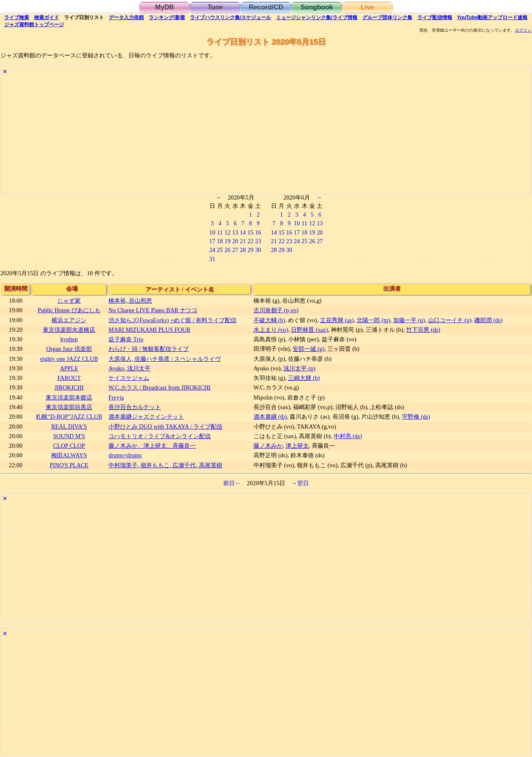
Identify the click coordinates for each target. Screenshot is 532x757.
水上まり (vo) (271, 330)
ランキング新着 (167, 17)
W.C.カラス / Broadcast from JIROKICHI (159, 387)
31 (212, 259)
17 (212, 241)
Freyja (116, 397)
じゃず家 (69, 301)
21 (243, 241)
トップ (34, 25)
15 (250, 232)
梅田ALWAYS (69, 455)
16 (258, 232)
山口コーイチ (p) (450, 320)
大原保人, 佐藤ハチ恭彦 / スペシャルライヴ (165, 359)
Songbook (317, 7)
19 (227, 241)
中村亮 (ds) (348, 436)
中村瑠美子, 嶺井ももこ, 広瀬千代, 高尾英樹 (165, 465)
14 (243, 232)
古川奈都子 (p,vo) (276, 310)
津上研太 (297, 446)
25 (220, 250)
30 (258, 250)
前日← (232, 483)
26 (227, 250)
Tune (215, 7)
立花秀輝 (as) (337, 320)
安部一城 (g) (308, 349)
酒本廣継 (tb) (270, 417)
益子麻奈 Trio (126, 339)
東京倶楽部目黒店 (69, 407)
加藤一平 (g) (409, 320)
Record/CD (266, 7)
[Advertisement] (250, 136)
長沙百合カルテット (135, 407)
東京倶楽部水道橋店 (69, 330)
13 (235, 232)
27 (235, 250)
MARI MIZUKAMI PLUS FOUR (149, 330)
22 (250, 241)
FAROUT (69, 378)
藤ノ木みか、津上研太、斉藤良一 (152, 446)
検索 (17, 17)
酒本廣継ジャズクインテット (146, 417)
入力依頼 (126, 17)
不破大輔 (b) (269, 320)
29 (250, 250)
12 (227, 232)
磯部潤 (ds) (488, 320)
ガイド (47, 17)
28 (243, 250)
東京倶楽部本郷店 (69, 397)
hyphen (69, 339)
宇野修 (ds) (416, 417)
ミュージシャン (316, 17)
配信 (435, 17)
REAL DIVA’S (69, 427)
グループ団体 (387, 17)
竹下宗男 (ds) (423, 330)
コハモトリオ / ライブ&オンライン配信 (160, 436)
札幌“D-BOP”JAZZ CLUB (69, 417)
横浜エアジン (69, 320)
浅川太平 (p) (299, 368)
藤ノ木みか (268, 446)
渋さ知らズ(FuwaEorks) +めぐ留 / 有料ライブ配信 (172, 320)
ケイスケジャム (129, 378)
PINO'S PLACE (69, 465)
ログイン (523, 30)
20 (235, 241)
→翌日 (300, 483)
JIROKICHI (69, 387)
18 (220, 241)
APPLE (69, 368)
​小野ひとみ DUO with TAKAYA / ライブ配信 (165, 427)
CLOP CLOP (69, 446)
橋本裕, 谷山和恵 (130, 301)
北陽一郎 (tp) (373, 320)
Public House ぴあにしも (69, 310)
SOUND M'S (69, 436)
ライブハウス (230, 17)
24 (212, 250)
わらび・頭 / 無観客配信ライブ (149, 349)
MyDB (164, 7)
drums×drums (125, 455)
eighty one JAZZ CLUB (69, 359)
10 (212, 232)
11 (220, 232)
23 (258, 241)
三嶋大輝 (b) (304, 378)
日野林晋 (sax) (309, 330)
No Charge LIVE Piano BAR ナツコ (153, 310)
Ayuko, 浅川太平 (129, 368)
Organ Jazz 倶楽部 (69, 349)
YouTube (493, 17)
